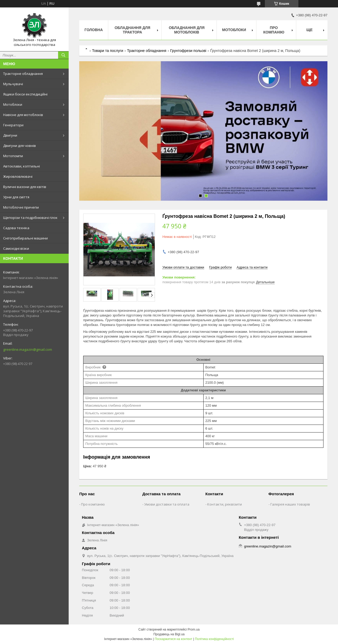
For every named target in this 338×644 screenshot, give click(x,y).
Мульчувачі (13, 84)
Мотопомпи (13, 156)
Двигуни (10, 135)
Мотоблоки (13, 104)
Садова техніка (16, 228)
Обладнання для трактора (132, 30)
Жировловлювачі (18, 176)
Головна (94, 30)
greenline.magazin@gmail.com (28, 349)
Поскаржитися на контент (173, 639)
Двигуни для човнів (20, 146)
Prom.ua (194, 629)
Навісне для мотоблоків (23, 115)
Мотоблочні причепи (21, 207)
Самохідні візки (16, 248)
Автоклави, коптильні (22, 166)
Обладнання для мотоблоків (187, 30)
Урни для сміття (16, 197)
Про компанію (274, 30)
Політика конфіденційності (214, 639)
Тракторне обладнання (23, 74)
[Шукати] (63, 55)
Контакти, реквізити (225, 504)
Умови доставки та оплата (167, 504)
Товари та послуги (107, 51)
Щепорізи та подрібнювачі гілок (30, 218)
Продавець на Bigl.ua (169, 634)
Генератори (13, 125)
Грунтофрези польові (188, 51)
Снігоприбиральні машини (25, 238)
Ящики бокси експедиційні (25, 94)
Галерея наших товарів (290, 504)
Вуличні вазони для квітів (25, 187)
